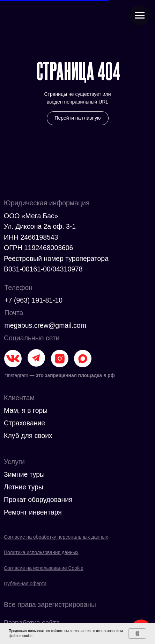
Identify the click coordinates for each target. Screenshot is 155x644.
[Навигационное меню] (140, 15)
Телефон (18, 288)
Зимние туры (24, 474)
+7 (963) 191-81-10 (33, 300)
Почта (14, 313)
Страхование (24, 423)
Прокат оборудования (38, 500)
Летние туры (24, 487)
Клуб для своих (28, 436)
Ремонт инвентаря (33, 512)
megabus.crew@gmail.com (45, 325)
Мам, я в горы (26, 410)
